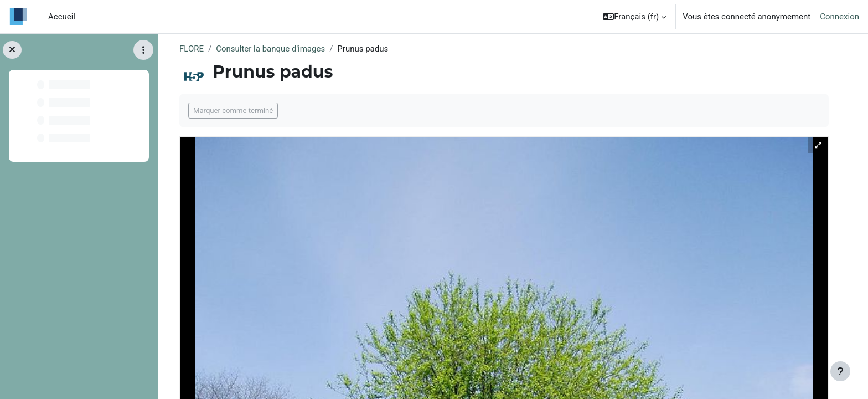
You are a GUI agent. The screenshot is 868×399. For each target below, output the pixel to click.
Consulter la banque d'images (270, 49)
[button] (634, 17)
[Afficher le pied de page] (840, 371)
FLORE (192, 49)
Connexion (839, 17)
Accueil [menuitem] (62, 17)
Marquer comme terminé (233, 111)
